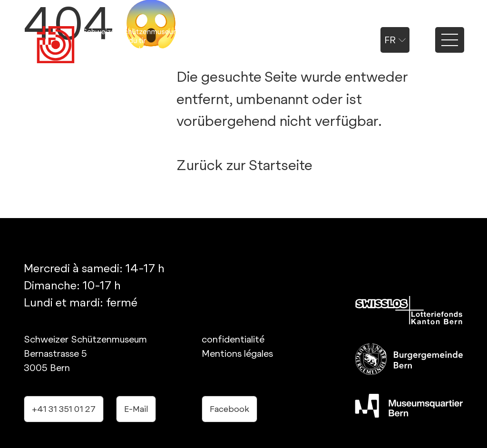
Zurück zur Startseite (244, 165)
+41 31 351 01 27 (64, 409)
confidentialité (233, 339)
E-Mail (136, 409)
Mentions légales (237, 353)
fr (395, 40)
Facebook (229, 409)
